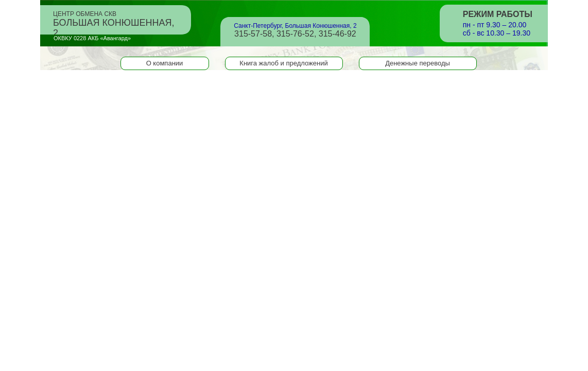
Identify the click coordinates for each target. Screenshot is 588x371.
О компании (165, 63)
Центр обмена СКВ (114, 21)
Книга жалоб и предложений (283, 63)
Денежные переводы (418, 63)
